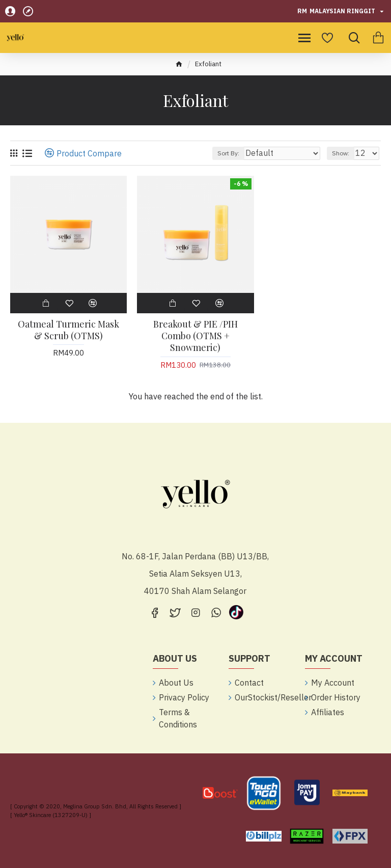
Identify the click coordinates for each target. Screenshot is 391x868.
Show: (341, 153)
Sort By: (228, 153)
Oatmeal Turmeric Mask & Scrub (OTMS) (68, 330)
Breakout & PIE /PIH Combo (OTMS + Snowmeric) (195, 336)
